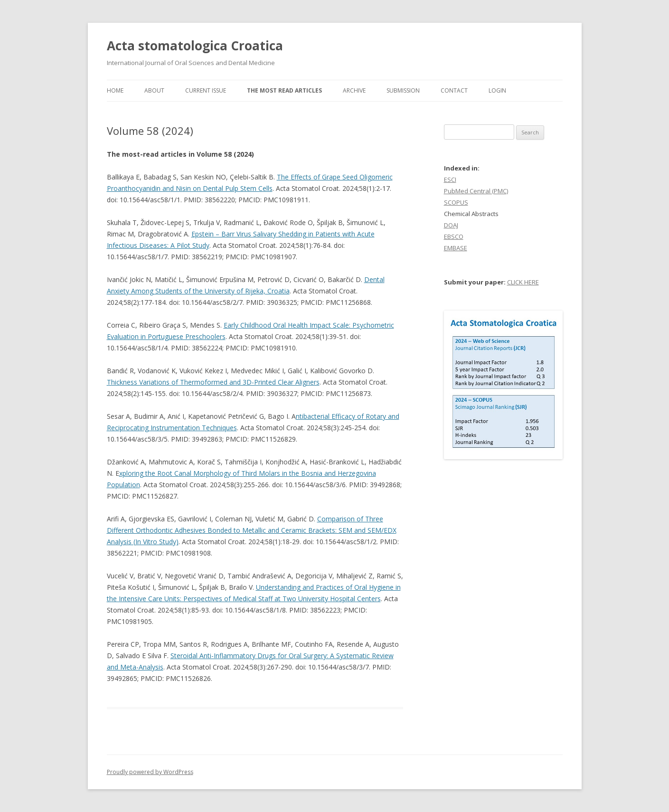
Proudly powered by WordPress (150, 772)
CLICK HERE (523, 282)
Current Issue (206, 90)
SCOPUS (456, 202)
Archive (354, 90)
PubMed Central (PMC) (476, 191)
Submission (403, 90)
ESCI (450, 179)
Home (115, 90)
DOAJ (451, 225)
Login (497, 90)
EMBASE (456, 248)
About (154, 90)
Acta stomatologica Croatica (195, 46)
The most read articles (284, 90)
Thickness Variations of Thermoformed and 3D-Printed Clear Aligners (213, 382)
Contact (454, 90)
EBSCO (454, 236)
